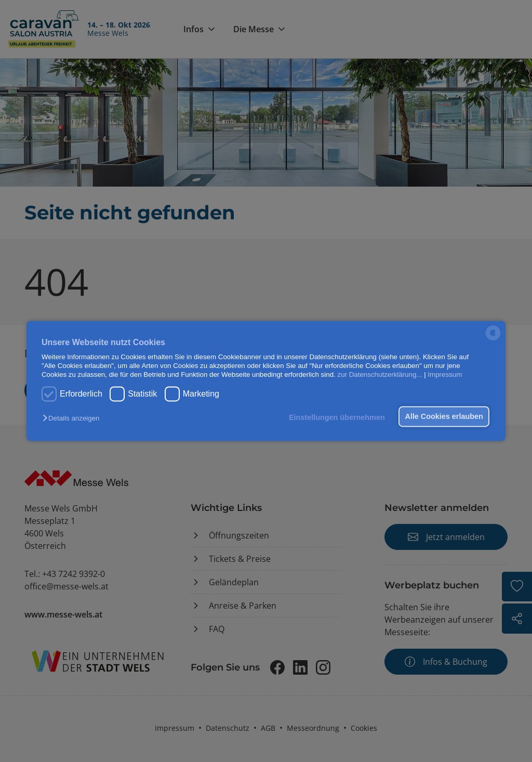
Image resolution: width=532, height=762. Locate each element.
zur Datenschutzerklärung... (380, 375)
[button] (74, 418)
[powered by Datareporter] (493, 340)
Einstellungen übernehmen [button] (335, 417)
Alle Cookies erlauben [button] (443, 416)
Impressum (445, 375)
